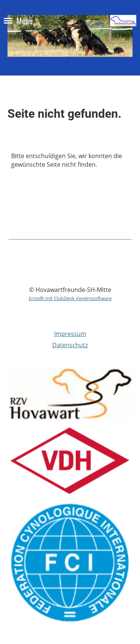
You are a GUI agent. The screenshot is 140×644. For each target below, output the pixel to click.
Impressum (70, 334)
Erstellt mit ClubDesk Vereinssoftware (70, 298)
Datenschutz (70, 345)
